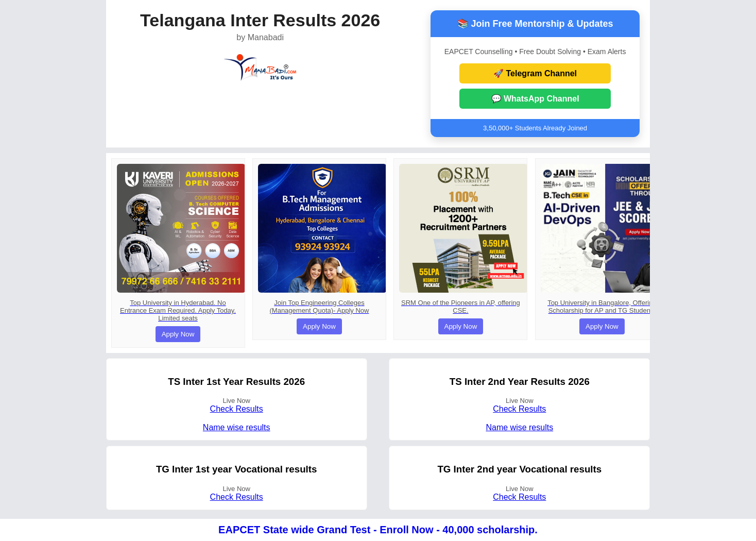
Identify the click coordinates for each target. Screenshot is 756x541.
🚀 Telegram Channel (535, 73)
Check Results (237, 409)
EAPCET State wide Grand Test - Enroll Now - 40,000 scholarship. (378, 530)
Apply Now (178, 334)
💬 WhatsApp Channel (535, 99)
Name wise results (237, 427)
